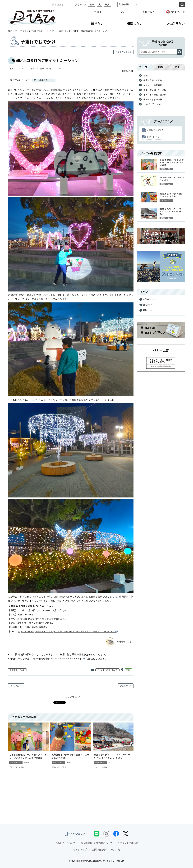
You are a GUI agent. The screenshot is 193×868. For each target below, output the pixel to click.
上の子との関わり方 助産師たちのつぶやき (172, 179)
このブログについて (153, 104)
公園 (145, 76)
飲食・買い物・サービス (155, 90)
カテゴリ (145, 67)
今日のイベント (150, 299)
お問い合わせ (99, 850)
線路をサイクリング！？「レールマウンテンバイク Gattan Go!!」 (113, 756)
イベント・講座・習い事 (60, 31)
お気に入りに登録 (123, 52)
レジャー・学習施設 (101, 767)
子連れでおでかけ (39, 31)
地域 (161, 67)
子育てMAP (149, 12)
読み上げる (58, 5)
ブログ (98, 12)
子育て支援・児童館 (17, 767)
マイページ (178, 12)
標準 (92, 5)
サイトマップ (80, 850)
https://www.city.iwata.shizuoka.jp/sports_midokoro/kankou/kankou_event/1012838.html (68, 632)
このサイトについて (65, 843)
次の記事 (124, 686)
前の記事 (17, 686)
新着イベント (149, 310)
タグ (177, 67)
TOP (10, 31)
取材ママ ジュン (18, 69)
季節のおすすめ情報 (153, 100)
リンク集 (115, 850)
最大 (107, 5)
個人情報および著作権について (96, 843)
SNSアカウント (76, 834)
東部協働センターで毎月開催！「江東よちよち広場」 (70, 756)
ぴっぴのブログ (22, 31)
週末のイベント (150, 305)
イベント (122, 12)
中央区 (27, 762)
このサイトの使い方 (128, 843)
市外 (59, 69)
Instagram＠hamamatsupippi (68, 659)
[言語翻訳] (128, 5)
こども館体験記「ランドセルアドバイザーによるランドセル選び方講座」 (28, 756)
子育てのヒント (154, 137)
